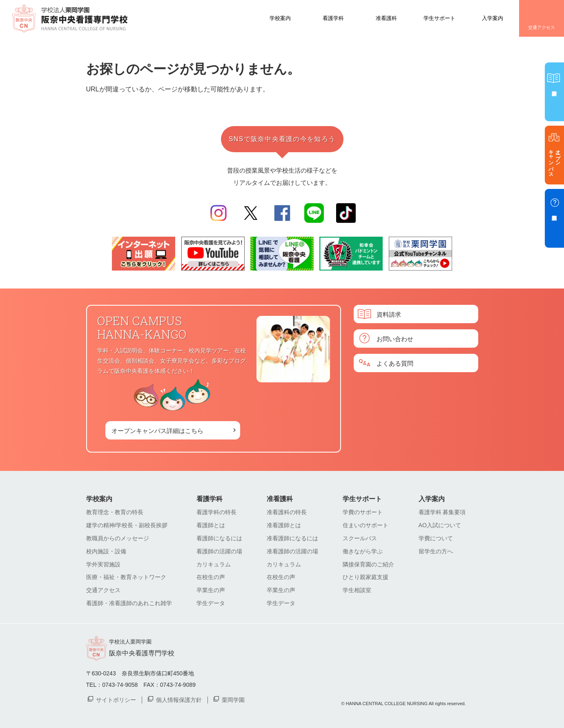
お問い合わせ (395, 338)
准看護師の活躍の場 (292, 551)
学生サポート (439, 18)
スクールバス (360, 538)
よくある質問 (395, 363)
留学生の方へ (436, 551)
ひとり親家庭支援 (366, 577)
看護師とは (211, 525)
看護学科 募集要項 (442, 512)
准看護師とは (284, 525)
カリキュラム (214, 564)
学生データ (211, 603)
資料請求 (389, 314)
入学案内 (493, 18)
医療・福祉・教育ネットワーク (126, 577)
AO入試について (440, 525)
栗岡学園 (233, 699)
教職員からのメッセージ (118, 538)
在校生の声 (211, 577)
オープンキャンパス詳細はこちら (157, 430)
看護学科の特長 (216, 512)
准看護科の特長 (287, 512)
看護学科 (333, 18)
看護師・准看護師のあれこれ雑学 (129, 603)
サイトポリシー (116, 699)
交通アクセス (542, 27)
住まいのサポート (366, 525)
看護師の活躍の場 (219, 551)
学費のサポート (363, 512)
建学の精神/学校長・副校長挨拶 (127, 525)
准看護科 (386, 18)
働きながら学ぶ (363, 551)
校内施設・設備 (106, 551)
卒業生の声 (211, 590)
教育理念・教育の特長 (115, 512)
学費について (436, 538)
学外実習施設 (103, 564)
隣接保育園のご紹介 (368, 564)
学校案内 (280, 18)
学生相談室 (357, 590)
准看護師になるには (292, 538)
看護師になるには (219, 538)
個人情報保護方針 (179, 699)
